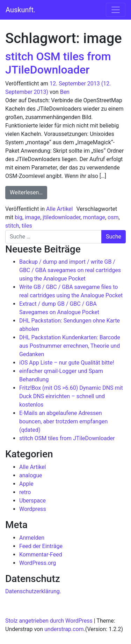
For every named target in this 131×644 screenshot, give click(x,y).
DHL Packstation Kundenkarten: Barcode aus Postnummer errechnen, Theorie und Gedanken (70, 346)
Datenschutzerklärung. (33, 591)
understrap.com (64, 629)
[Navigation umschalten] (116, 10)
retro (25, 492)
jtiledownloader (61, 217)
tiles (27, 226)
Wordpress (33, 509)
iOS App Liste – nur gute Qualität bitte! (67, 363)
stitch (12, 226)
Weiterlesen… (28, 192)
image (32, 217)
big (19, 217)
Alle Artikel (59, 209)
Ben (65, 92)
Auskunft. (20, 10)
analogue (31, 475)
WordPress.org (38, 563)
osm (113, 217)
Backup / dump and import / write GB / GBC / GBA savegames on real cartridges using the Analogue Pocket (70, 270)
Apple (26, 484)
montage (94, 217)
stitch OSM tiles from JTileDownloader (58, 63)
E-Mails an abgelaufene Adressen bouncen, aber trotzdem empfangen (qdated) (63, 421)
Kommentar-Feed (41, 555)
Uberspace (32, 501)
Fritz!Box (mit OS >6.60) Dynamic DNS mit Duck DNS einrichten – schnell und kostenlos (71, 396)
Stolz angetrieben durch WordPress (49, 621)
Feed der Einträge (41, 546)
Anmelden (32, 538)
